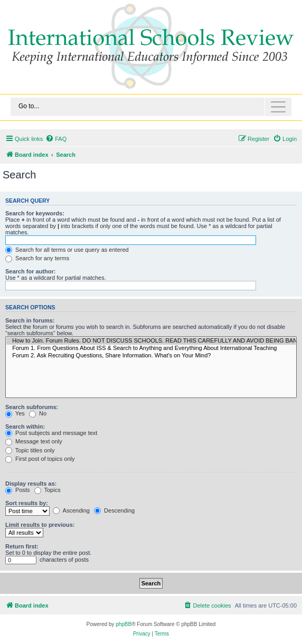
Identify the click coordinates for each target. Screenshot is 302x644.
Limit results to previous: (40, 525)
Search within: (25, 427)
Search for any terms (37, 258)
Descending (114, 510)
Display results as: (31, 484)
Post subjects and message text (51, 433)
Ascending (71, 510)
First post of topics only (40, 459)
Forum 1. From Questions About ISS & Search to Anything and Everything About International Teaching (151, 348)
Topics (48, 490)
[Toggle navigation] (151, 107)
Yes (15, 413)
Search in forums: (30, 320)
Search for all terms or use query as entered (67, 250)
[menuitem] (56, 139)
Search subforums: (32, 407)
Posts (18, 490)
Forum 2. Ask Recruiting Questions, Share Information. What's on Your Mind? (151, 356)
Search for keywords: (35, 213)
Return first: (22, 546)
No (38, 413)
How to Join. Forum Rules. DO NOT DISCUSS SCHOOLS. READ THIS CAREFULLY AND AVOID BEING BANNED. (151, 341)
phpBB (124, 624)
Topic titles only (30, 450)
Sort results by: (27, 503)
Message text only (34, 441)
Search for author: (30, 271)
